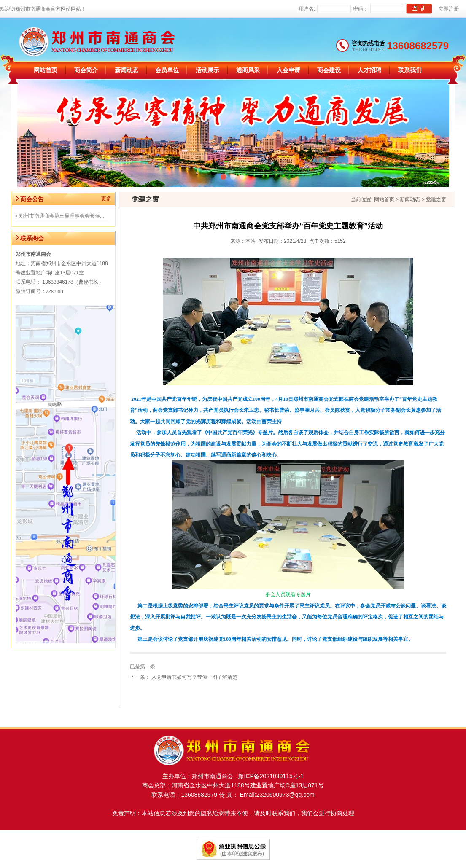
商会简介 (86, 70)
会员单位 (167, 70)
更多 (106, 199)
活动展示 (207, 70)
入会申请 (288, 70)
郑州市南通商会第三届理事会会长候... (62, 216)
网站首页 (46, 70)
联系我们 (410, 70)
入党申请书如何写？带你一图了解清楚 (194, 677)
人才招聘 (369, 70)
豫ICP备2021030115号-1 (268, 776)
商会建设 (329, 70)
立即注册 (449, 9)
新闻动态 (127, 70)
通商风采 (248, 70)
